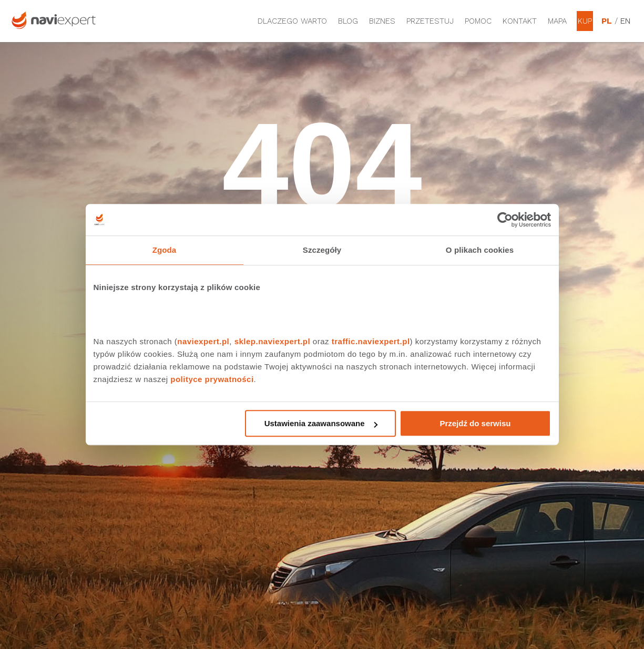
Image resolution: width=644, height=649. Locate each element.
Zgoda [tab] (165, 250)
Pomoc (478, 21)
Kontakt (520, 21)
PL (607, 21)
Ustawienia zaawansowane (321, 423)
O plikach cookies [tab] (480, 250)
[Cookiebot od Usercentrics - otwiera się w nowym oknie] (505, 220)
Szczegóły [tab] (322, 250)
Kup (585, 21)
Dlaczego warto (292, 21)
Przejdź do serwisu (475, 423)
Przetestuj (430, 21)
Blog (348, 21)
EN (626, 21)
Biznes (382, 21)
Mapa (557, 21)
